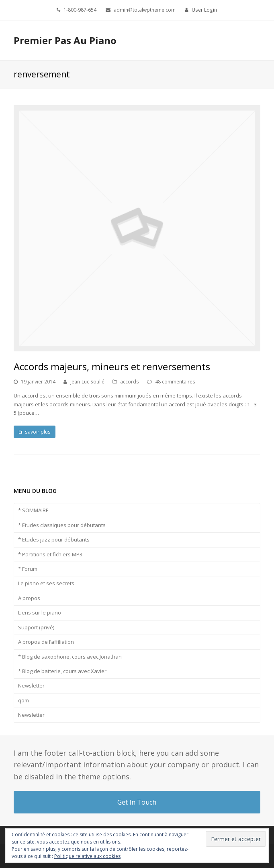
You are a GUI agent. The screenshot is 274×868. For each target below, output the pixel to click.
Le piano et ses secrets (46, 583)
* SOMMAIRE (33, 510)
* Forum (28, 569)
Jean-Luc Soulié (87, 382)
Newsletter (31, 685)
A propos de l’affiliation (46, 642)
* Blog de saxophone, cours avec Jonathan (70, 657)
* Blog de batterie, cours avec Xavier (62, 671)
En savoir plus (35, 432)
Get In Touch (137, 802)
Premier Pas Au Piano (65, 40)
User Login (204, 10)
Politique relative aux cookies (87, 856)
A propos (29, 598)
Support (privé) (36, 627)
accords (130, 382)
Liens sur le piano (40, 612)
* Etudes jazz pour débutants (54, 539)
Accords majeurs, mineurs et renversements (112, 366)
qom (24, 700)
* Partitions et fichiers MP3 (50, 554)
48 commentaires (175, 382)
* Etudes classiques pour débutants (62, 525)
